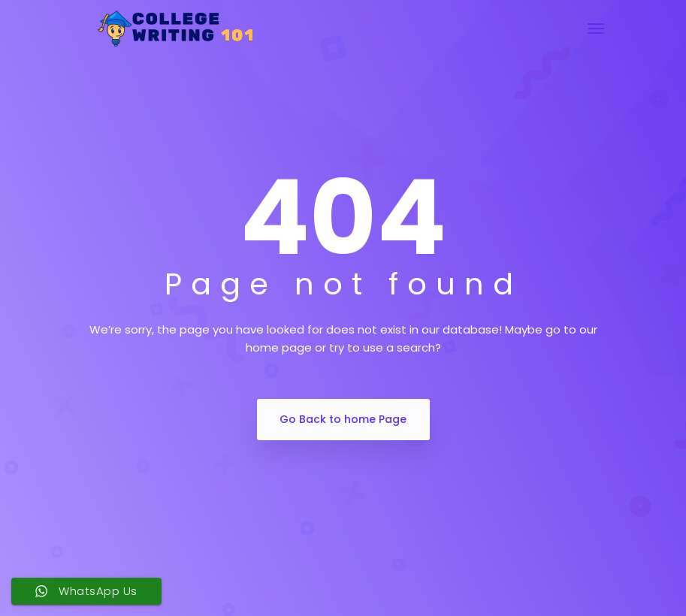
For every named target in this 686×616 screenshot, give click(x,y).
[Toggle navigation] (596, 29)
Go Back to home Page (343, 419)
